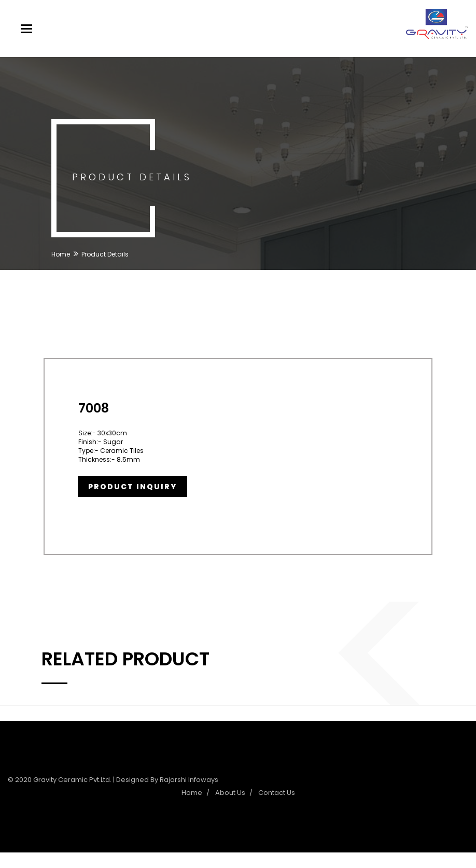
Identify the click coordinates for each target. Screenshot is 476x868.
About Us (230, 793)
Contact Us (277, 793)
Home (61, 254)
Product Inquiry (132, 487)
